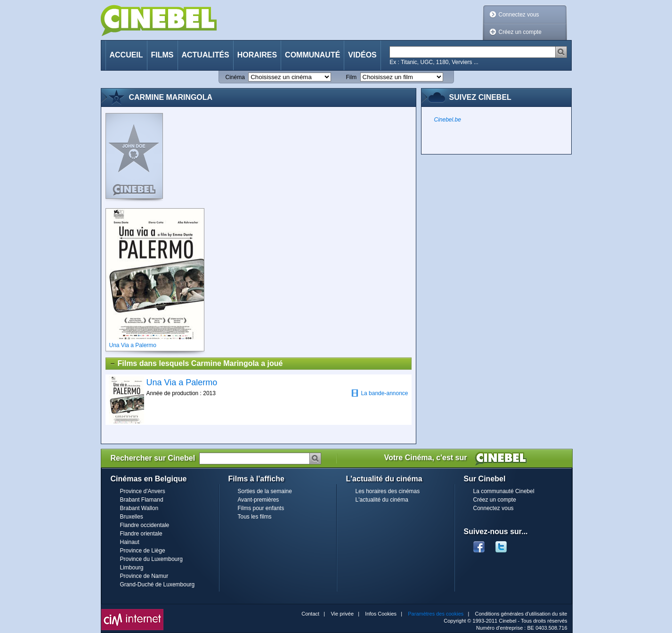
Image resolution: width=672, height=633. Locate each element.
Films (162, 55)
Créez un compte (520, 32)
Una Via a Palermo (182, 382)
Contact (310, 614)
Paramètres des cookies (436, 614)
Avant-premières (259, 500)
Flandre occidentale (145, 525)
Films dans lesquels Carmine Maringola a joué (196, 364)
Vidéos (362, 55)
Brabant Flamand (142, 500)
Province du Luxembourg (151, 559)
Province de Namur (144, 576)
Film (352, 77)
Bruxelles (132, 517)
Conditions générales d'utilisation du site (521, 614)
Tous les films (255, 517)
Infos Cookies (381, 614)
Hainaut (130, 542)
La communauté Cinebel (504, 491)
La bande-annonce (380, 393)
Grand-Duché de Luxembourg (158, 584)
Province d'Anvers (143, 491)
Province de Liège (143, 551)
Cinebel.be (448, 120)
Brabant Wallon (139, 508)
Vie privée (342, 614)
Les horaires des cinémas (388, 491)
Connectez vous (519, 15)
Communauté (312, 55)
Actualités (206, 55)
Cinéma (235, 77)
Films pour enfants (261, 508)
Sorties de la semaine (265, 491)
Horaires (257, 55)
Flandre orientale (141, 534)
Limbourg (132, 568)
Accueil (126, 55)
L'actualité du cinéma (382, 500)
